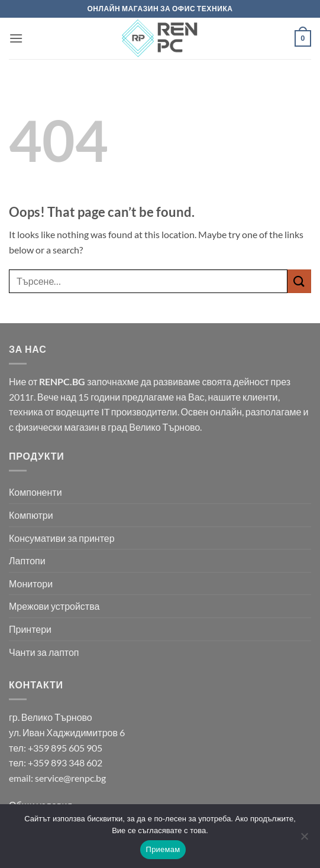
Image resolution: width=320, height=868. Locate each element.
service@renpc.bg (70, 778)
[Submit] (299, 281)
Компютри (31, 515)
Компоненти (35, 492)
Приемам (163, 849)
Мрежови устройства (54, 606)
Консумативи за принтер (62, 538)
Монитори (31, 583)
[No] (304, 840)
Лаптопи (27, 560)
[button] (16, 38)
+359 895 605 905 (65, 748)
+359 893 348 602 (65, 763)
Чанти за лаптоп (44, 652)
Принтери (30, 629)
